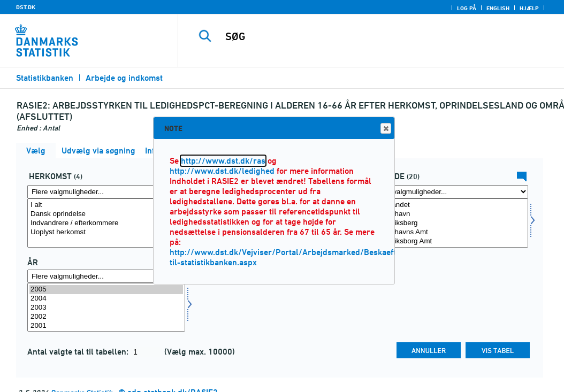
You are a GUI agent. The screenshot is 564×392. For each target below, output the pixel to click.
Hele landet (449, 205)
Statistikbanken (45, 78)
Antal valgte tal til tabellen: (79, 352)
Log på (467, 8)
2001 (106, 326)
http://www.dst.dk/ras (223, 161)
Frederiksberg (449, 223)
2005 (106, 290)
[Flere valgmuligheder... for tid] (106, 276)
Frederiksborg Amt (449, 241)
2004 (106, 299)
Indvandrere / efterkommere (106, 223)
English (498, 8)
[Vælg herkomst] (106, 223)
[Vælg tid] (106, 308)
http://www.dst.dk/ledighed (222, 171)
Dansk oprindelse (106, 214)
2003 (106, 308)
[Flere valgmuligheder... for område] (449, 192)
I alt (106, 205)
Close (385, 129)
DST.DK (26, 7)
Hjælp (529, 8)
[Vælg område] (449, 223)
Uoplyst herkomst (106, 232)
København (449, 214)
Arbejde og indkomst (124, 78)
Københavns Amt (449, 232)
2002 (106, 317)
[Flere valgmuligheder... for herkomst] (106, 192)
